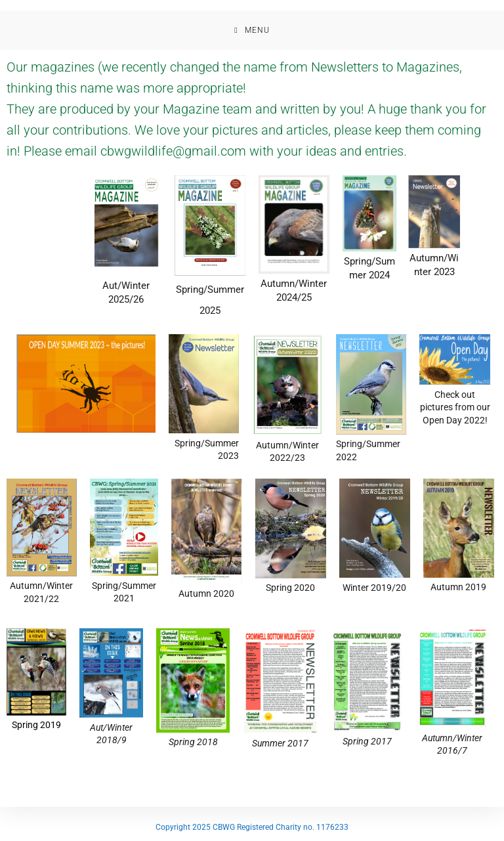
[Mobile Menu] (252, 30)
